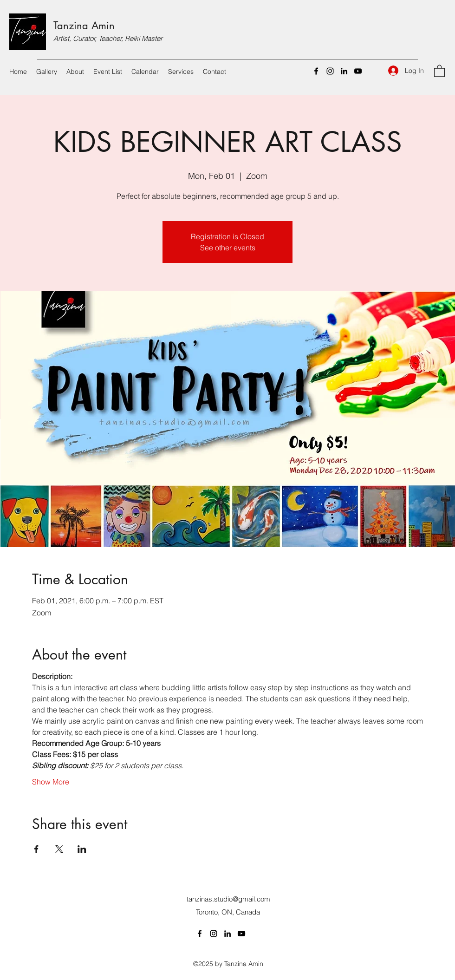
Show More (51, 782)
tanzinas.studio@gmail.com (228, 899)
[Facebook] (316, 71)
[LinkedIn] (344, 71)
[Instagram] (330, 71)
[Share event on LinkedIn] (82, 849)
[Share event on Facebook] (36, 849)
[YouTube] (358, 71)
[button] (439, 70)
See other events (228, 248)
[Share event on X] (59, 849)
